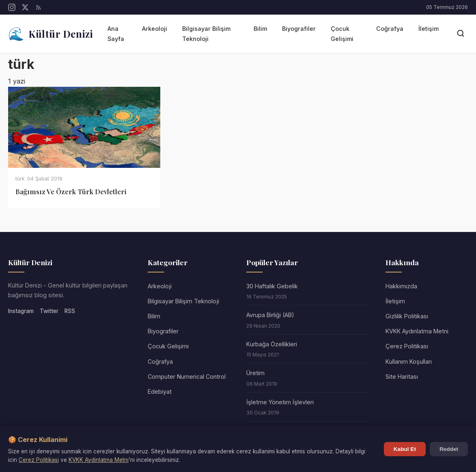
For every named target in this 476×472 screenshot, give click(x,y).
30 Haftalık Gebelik (272, 286)
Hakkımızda (401, 286)
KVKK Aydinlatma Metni (99, 460)
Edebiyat (160, 392)
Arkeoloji (155, 29)
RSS (70, 311)
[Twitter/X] (25, 7)
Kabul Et (405, 449)
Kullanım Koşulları (409, 362)
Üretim (255, 373)
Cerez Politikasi (39, 460)
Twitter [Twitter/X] (49, 311)
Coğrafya (390, 29)
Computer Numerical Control (187, 377)
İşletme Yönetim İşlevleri (280, 402)
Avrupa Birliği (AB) (270, 315)
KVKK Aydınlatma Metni (417, 331)
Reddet (449, 449)
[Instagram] (12, 7)
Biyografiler (299, 29)
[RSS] (39, 7)
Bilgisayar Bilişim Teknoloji (206, 33)
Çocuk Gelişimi (342, 33)
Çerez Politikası (407, 346)
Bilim (260, 29)
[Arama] (461, 34)
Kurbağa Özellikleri (272, 344)
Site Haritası (402, 377)
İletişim (429, 29)
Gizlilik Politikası (407, 316)
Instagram (21, 311)
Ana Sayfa (116, 33)
